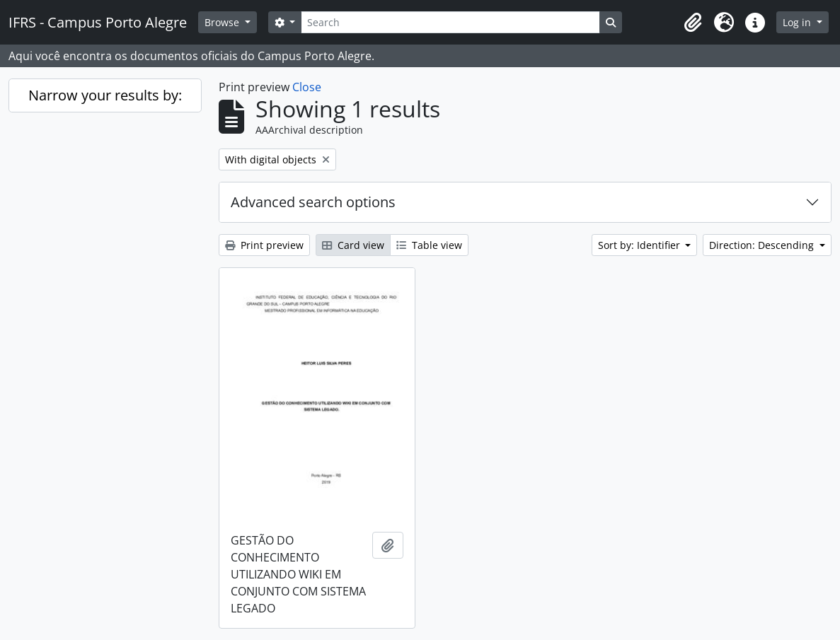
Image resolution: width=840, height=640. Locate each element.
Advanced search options (313, 202)
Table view (429, 245)
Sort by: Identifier (640, 245)
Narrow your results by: (105, 95)
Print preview (264, 245)
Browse (223, 22)
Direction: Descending (763, 245)
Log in (798, 22)
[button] (693, 23)
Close (307, 87)
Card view (353, 245)
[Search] (450, 22)
